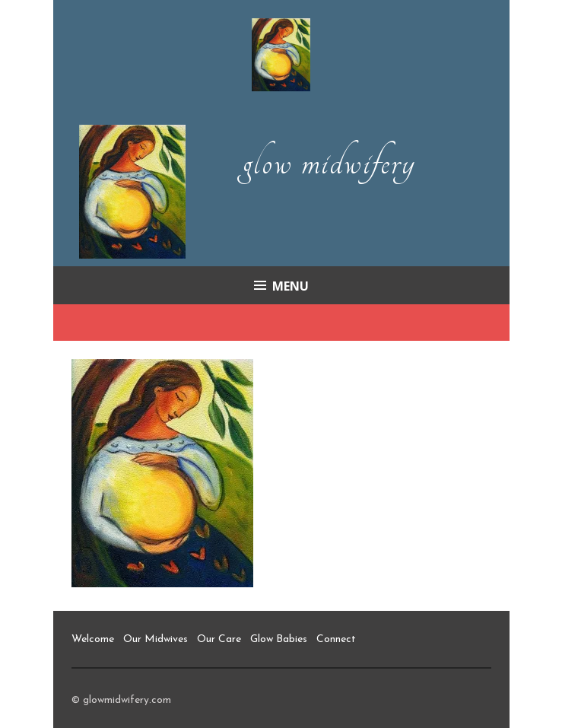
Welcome (93, 639)
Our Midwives (156, 639)
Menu (291, 286)
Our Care (219, 639)
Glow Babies (279, 639)
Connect (336, 639)
